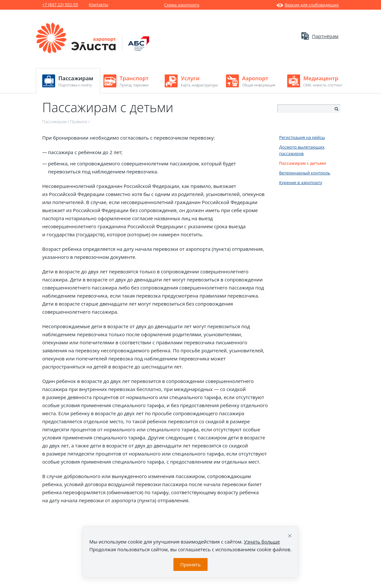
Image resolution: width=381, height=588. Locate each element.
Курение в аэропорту (301, 182)
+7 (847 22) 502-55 (60, 5)
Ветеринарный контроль (305, 173)
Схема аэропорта (182, 5)
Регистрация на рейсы (302, 137)
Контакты (99, 5)
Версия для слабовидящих (308, 5)
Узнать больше (262, 542)
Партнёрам (320, 36)
